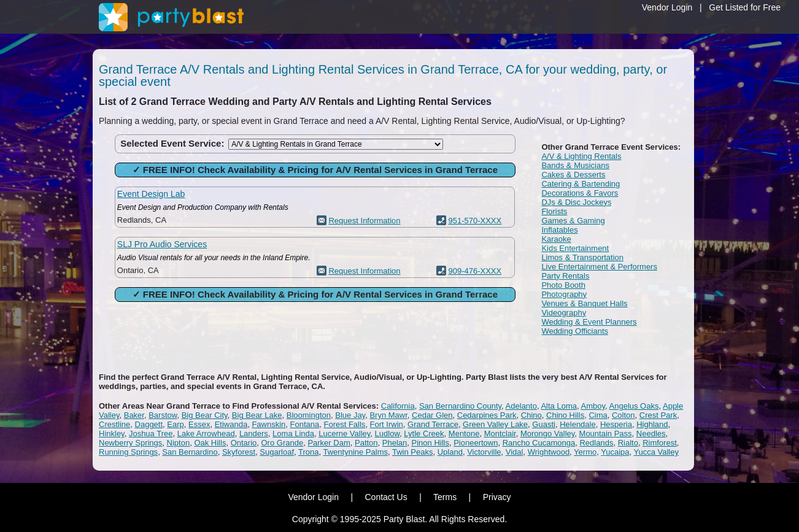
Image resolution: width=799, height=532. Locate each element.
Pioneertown (476, 443)
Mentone (464, 434)
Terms (445, 497)
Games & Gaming (573, 221)
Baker (134, 415)
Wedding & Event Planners (589, 322)
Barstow (163, 415)
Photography (564, 294)
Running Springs (128, 452)
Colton (623, 415)
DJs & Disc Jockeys (576, 202)
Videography (564, 313)
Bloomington (309, 415)
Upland (450, 452)
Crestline (114, 424)
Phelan (395, 443)
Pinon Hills (430, 443)
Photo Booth (563, 285)
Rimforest (660, 443)
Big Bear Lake (257, 415)
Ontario (244, 443)
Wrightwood (549, 452)
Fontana (305, 424)
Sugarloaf (277, 452)
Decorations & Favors (580, 193)
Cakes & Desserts (573, 175)
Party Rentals (565, 276)
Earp (175, 424)
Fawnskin (268, 424)
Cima (598, 415)
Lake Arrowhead (206, 434)
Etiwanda (231, 424)
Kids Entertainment (575, 248)
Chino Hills (565, 415)
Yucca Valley (656, 452)
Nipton (179, 443)
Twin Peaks (412, 452)
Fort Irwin (387, 424)
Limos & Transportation (582, 257)
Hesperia (616, 424)
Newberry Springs (130, 443)
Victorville (484, 452)
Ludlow (387, 434)
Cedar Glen (432, 415)
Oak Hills (210, 443)
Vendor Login (667, 7)
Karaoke (556, 239)
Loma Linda (293, 434)
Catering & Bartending (581, 184)
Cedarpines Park (487, 415)
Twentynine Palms (356, 452)
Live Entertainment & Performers (599, 267)
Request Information (364, 221)
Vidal (515, 452)
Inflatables (559, 230)
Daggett (149, 424)
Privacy (497, 497)
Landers (254, 434)
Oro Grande (283, 443)
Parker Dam (329, 443)
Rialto (628, 443)
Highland (652, 424)
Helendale (578, 424)
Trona (308, 452)
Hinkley (112, 434)
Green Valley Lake (495, 424)
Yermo (585, 452)
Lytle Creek (424, 434)
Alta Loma (559, 406)
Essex (199, 424)
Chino (531, 415)
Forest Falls (344, 424)
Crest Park (658, 415)
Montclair (500, 434)
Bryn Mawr (388, 415)
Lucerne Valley (344, 434)
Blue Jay (350, 415)
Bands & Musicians (575, 165)
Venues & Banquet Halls (584, 303)
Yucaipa (615, 452)
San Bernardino (190, 452)
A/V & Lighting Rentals (581, 156)
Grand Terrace (433, 424)
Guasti (544, 424)
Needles (651, 434)
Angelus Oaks (634, 406)
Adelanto (521, 406)
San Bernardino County (460, 406)
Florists (554, 211)
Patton (366, 443)
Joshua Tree (151, 434)
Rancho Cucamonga (539, 443)
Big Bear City (205, 415)
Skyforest (239, 452)
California (398, 406)
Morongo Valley (547, 434)
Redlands (596, 443)
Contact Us (386, 497)
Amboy (593, 406)
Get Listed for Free (745, 7)
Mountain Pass (606, 434)
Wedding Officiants (575, 331)
